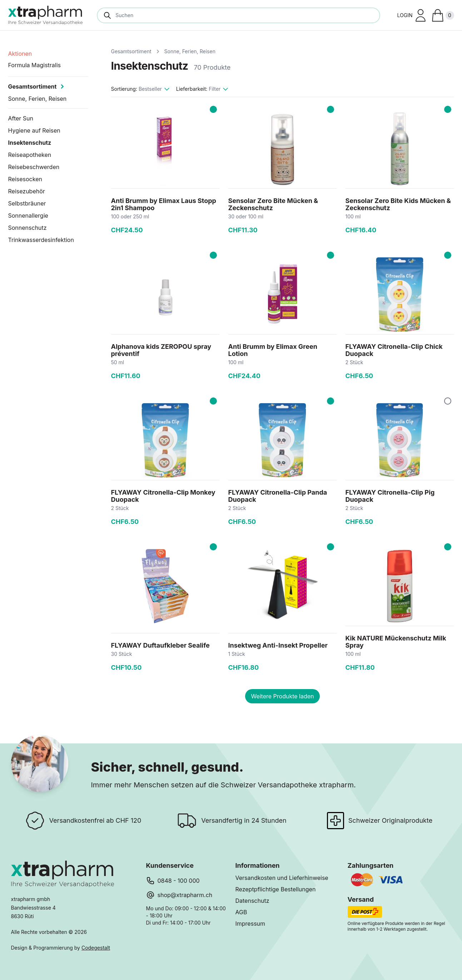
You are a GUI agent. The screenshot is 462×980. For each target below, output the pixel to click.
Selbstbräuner (27, 203)
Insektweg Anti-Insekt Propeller (278, 645)
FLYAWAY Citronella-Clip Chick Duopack (394, 350)
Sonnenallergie (28, 216)
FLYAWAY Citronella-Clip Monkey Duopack (163, 496)
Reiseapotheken (30, 155)
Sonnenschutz (28, 228)
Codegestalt (96, 948)
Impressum (250, 924)
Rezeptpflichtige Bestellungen (276, 889)
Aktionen (20, 54)
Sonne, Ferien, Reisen (190, 51)
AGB (241, 912)
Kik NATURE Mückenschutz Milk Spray (396, 642)
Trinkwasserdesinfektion (41, 240)
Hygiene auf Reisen (34, 130)
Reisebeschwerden (34, 167)
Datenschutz (252, 901)
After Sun (21, 118)
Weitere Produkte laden (282, 696)
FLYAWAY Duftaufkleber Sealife (160, 645)
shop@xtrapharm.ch (185, 895)
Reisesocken (25, 179)
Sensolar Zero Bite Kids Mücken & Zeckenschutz (398, 204)
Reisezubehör (27, 191)
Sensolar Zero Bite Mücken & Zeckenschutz (273, 204)
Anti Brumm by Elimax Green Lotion (273, 350)
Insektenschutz (30, 143)
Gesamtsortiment (131, 51)
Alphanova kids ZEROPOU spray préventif (161, 350)
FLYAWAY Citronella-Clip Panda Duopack (278, 496)
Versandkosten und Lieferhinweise (282, 878)
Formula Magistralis (35, 65)
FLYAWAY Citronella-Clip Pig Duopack (390, 496)
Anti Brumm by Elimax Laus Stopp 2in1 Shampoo (164, 204)
